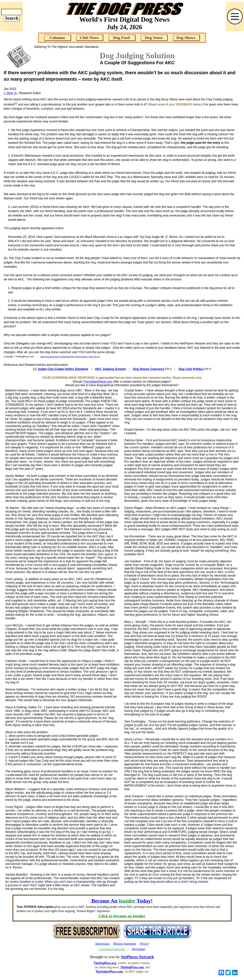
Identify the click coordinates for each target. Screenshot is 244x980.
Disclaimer (139, 949)
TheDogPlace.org (105, 963)
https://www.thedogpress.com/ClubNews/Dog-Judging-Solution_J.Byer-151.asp (70, 357)
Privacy (144, 944)
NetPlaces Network (137, 957)
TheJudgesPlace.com (98, 382)
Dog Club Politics (191, 369)
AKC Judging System (110, 369)
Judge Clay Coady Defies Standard (63, 369)
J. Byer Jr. (11, 93)
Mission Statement (125, 944)
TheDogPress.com (132, 967)
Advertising (102, 944)
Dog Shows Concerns (149, 369)
